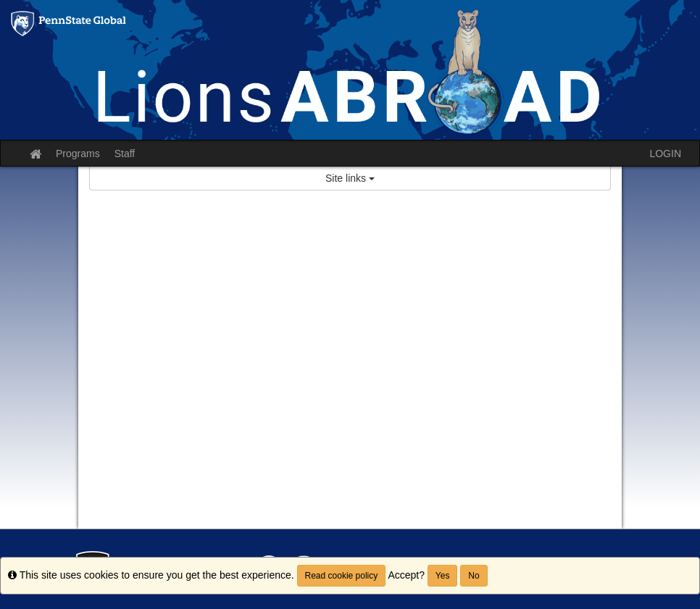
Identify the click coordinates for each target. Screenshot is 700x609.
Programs (78, 154)
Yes (443, 576)
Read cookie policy (342, 576)
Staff (125, 154)
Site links (350, 178)
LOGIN (665, 154)
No (474, 576)
